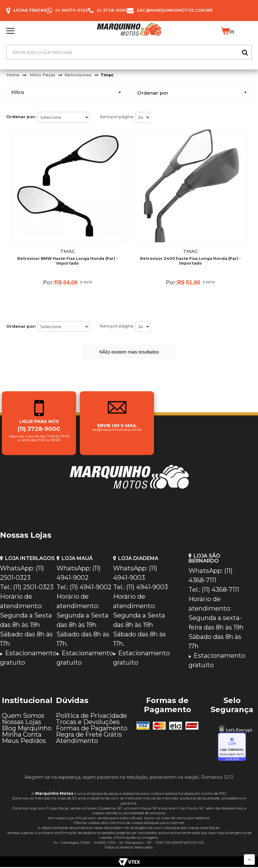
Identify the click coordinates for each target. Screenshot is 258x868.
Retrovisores (78, 75)
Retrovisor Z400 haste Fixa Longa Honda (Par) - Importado (190, 261)
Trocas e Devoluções (88, 723)
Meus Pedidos (24, 742)
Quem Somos (23, 717)
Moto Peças (43, 75)
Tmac (107, 75)
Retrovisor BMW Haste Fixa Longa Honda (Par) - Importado (68, 261)
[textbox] (129, 52)
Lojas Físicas (30, 10)
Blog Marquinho (27, 729)
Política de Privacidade (91, 717)
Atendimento (77, 742)
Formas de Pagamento (92, 729)
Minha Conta (22, 735)
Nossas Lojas (22, 723)
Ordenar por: (21, 117)
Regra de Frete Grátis (89, 735)
